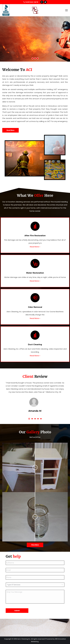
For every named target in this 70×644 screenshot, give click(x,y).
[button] (29, 419)
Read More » (35, 247)
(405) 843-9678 (32, 2)
